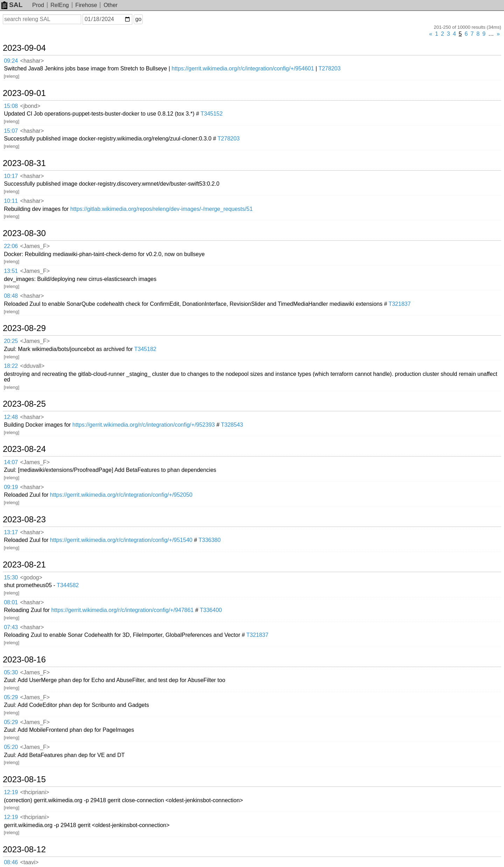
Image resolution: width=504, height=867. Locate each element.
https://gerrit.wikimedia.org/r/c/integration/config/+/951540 (121, 540)
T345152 (212, 114)
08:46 (11, 862)
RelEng (59, 5)
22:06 (11, 246)
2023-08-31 (24, 163)
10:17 (11, 176)
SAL (12, 5)
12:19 (11, 792)
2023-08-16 (24, 660)
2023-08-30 (24, 233)
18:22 (11, 366)
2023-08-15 (24, 779)
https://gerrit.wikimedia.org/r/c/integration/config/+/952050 (121, 495)
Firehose (86, 5)
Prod (38, 5)
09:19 (11, 487)
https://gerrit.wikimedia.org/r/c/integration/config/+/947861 (122, 610)
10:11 (11, 201)
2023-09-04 (24, 48)
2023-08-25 (24, 404)
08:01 (11, 602)
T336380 (209, 540)
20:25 (11, 341)
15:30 (11, 577)
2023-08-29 (24, 328)
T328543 (232, 425)
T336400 (211, 610)
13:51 (11, 271)
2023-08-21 (24, 565)
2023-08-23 (24, 519)
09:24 (11, 61)
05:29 (11, 697)
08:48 (11, 296)
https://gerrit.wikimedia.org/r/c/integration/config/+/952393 (144, 425)
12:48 (11, 417)
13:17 (11, 532)
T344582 (68, 585)
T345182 (145, 349)
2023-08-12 (24, 849)
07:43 (11, 627)
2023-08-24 (24, 449)
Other (111, 5)
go (138, 19)
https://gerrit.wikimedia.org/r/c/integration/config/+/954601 (243, 68)
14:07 (11, 462)
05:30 (11, 672)
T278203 (330, 68)
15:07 (11, 131)
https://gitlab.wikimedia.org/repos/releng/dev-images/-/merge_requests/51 (162, 209)
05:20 (11, 747)
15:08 (11, 106)
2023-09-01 (24, 93)
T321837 (400, 304)
